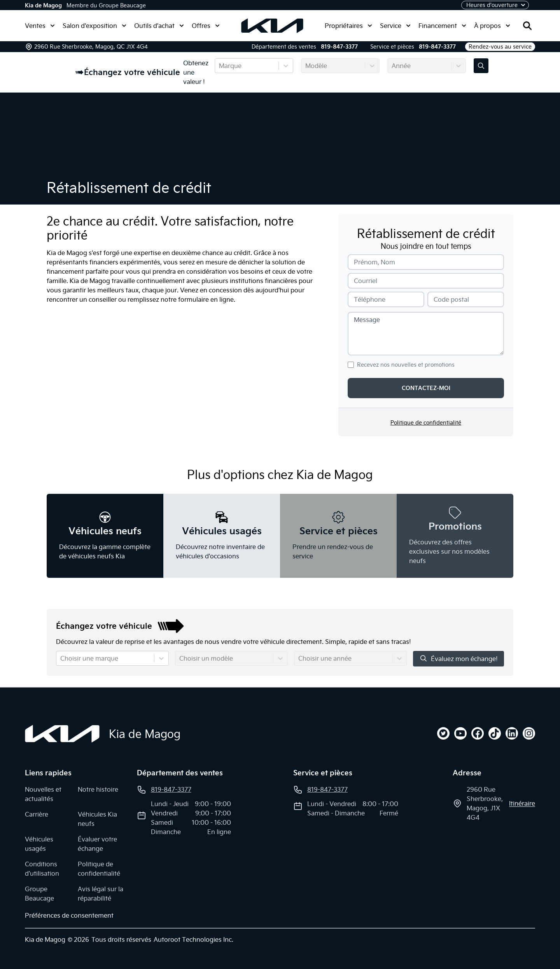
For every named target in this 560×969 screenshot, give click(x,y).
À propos (492, 26)
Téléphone (370, 299)
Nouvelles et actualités (43, 794)
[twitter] (443, 733)
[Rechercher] (527, 26)
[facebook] (478, 733)
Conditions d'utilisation (42, 869)
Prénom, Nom (374, 262)
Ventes (40, 26)
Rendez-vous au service (500, 47)
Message (367, 320)
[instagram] (529, 733)
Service (395, 26)
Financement (442, 26)
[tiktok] (495, 733)
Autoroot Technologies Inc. (193, 939)
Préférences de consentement (69, 915)
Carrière (37, 814)
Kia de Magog (43, 5)
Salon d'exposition (94, 26)
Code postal (451, 299)
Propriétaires (348, 26)
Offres (206, 26)
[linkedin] (512, 733)
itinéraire (522, 803)
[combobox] (220, 66)
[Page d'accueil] (62, 734)
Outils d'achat (159, 26)
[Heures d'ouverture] (495, 5)
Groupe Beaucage (39, 894)
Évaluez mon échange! (458, 659)
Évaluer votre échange (97, 844)
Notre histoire (98, 789)
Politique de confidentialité (426, 423)
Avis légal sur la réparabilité (101, 894)
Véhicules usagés (39, 844)
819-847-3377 (339, 47)
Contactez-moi (426, 388)
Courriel (366, 281)
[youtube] (460, 733)
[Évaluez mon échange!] (481, 66)
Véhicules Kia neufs (97, 819)
